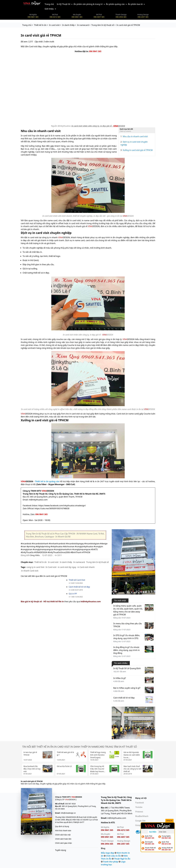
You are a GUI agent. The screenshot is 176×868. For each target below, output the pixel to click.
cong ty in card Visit (35, 567)
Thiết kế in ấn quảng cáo (47, 481)
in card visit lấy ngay (67, 567)
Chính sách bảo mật (63, 835)
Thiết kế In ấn (40, 562)
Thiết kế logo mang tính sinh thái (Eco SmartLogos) (98, 755)
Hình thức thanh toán (63, 831)
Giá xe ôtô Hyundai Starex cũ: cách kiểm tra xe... (132, 755)
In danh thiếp (66, 562)
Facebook (140, 803)
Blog (103, 848)
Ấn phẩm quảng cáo (115, 4)
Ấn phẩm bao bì (135, 4)
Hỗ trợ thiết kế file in (54, 601)
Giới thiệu (49, 9)
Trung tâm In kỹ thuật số (97, 562)
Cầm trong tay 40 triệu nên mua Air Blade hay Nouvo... (98, 769)
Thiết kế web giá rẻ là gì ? (65, 754)
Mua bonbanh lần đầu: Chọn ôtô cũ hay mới (32, 769)
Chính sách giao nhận (63, 843)
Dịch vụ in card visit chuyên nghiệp (134, 143)
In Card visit (51, 567)
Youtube (139, 807)
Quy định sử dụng (62, 826)
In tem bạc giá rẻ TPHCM (30, 754)
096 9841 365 (95, 51)
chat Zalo (163, 832)
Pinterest (139, 812)
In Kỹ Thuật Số (64, 4)
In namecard (79, 562)
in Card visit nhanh (86, 567)
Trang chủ (49, 4)
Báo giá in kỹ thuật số (31, 601)
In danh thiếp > (69, 25)
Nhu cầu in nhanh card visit (134, 136)
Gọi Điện (153, 832)
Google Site (140, 821)
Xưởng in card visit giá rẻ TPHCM (137, 150)
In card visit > (55, 25)
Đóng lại (170, 821)
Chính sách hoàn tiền (63, 839)
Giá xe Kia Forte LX (64, 766)
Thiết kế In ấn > (41, 25)
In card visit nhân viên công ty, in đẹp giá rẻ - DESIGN (98, 126)
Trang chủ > (28, 25)
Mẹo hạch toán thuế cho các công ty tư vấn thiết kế (132, 769)
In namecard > (84, 25)
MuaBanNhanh (142, 816)
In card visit (53, 562)
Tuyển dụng (61, 850)
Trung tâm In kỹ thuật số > (103, 25)
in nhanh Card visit (30, 571)
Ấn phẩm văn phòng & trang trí (88, 4)
